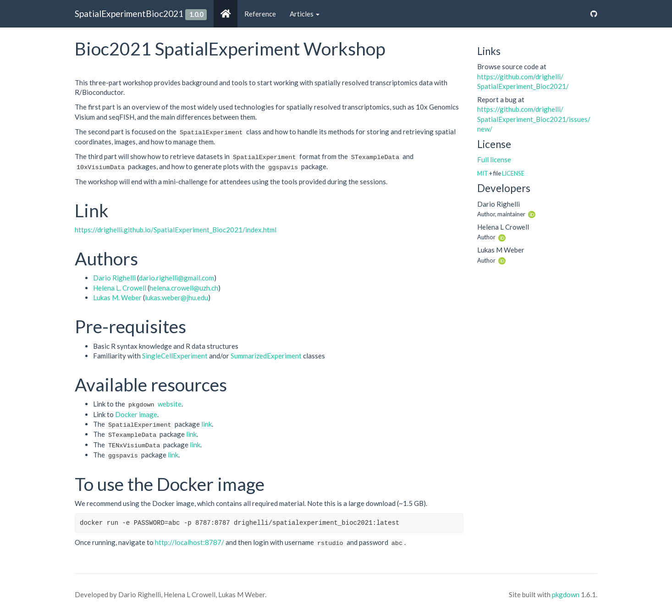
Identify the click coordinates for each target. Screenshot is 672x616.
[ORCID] (532, 214)
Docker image (136, 414)
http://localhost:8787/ (190, 542)
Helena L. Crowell (120, 288)
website (170, 404)
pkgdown (566, 594)
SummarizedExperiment (266, 356)
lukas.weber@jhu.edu (176, 297)
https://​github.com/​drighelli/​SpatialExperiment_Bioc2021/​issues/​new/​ (534, 119)
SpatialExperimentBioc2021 (129, 14)
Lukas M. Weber (117, 297)
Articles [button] (305, 14)
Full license (494, 159)
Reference (260, 14)
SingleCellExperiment (175, 356)
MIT (483, 173)
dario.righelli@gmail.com (176, 278)
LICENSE (513, 173)
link (207, 424)
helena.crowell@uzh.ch (184, 288)
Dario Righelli (114, 278)
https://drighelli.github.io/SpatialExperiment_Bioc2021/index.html (176, 230)
